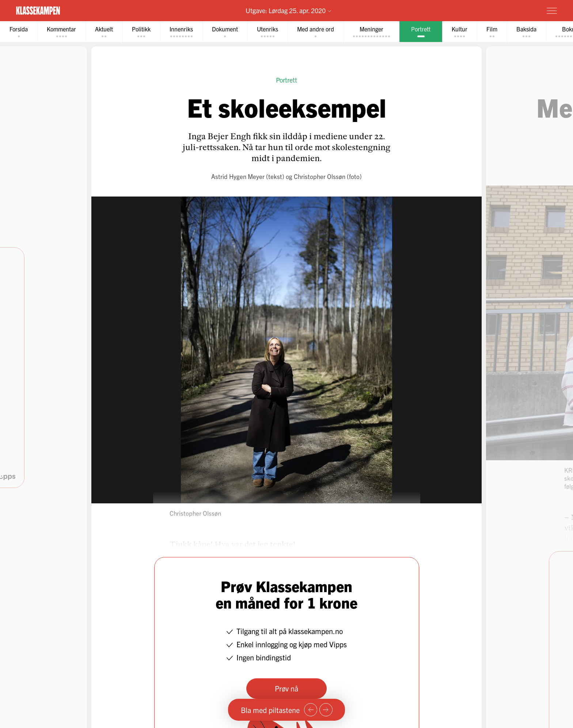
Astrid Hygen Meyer (238, 176)
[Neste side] (326, 710)
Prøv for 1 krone (508, 10)
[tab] (19, 32)
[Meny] (552, 11)
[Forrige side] (311, 710)
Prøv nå (286, 688)
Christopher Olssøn (320, 176)
